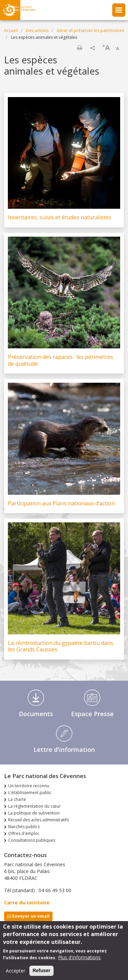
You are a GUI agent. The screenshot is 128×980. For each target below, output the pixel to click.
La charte (17, 799)
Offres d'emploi (24, 833)
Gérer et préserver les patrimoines (90, 30)
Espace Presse (92, 714)
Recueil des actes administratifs (39, 820)
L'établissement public (30, 793)
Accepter (16, 975)
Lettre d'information (64, 749)
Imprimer (80, 48)
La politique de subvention (34, 813)
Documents (36, 714)
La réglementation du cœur (34, 806)
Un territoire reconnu (29, 786)
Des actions (37, 30)
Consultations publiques (32, 840)
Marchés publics (24, 827)
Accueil (11, 30)
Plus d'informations (79, 961)
